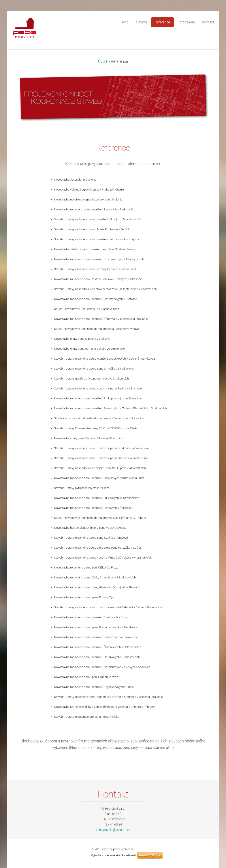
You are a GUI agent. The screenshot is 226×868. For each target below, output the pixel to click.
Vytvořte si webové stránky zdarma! (114, 855)
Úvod (103, 61)
